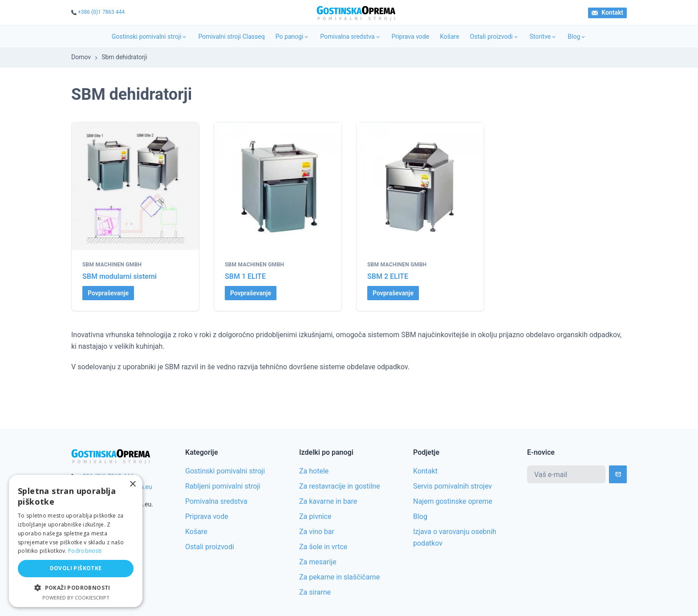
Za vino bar (317, 532)
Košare (449, 37)
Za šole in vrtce (323, 547)
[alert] (76, 541)
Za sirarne (315, 592)
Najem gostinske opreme (453, 501)
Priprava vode (411, 37)
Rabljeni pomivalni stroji (223, 486)
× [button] (132, 484)
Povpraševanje (108, 293)
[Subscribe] (618, 474)
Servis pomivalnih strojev (452, 486)
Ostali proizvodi (495, 37)
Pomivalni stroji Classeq (231, 37)
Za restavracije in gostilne (340, 486)
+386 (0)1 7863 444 (101, 12)
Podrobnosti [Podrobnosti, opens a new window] (85, 551)
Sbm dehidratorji (124, 57)
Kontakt (607, 12)
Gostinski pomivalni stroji (150, 37)
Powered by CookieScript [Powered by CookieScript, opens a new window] (76, 598)
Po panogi (293, 37)
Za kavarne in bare (328, 501)
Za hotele (314, 471)
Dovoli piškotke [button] (76, 568)
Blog (577, 37)
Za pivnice (315, 516)
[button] (76, 588)
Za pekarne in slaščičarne (339, 577)
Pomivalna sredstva (350, 37)
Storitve (544, 37)
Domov (81, 57)
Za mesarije (318, 562)
